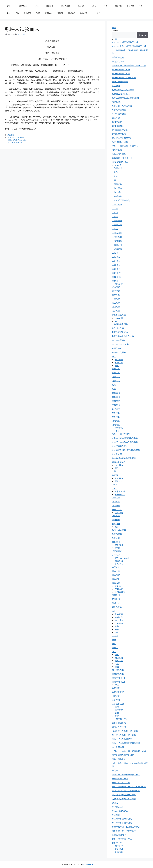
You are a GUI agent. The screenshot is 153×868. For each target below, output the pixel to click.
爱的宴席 (119, 614)
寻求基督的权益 (119, 134)
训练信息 (116, 307)
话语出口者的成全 (120, 162)
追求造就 (119, 710)
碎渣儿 (115, 803)
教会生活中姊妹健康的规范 (124, 458)
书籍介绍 (119, 561)
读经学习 (116, 700)
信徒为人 (116, 377)
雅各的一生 (117, 843)
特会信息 (116, 303)
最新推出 (119, 564)
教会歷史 (117, 188)
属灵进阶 (116, 506)
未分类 (118, 586)
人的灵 (115, 635)
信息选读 (117, 168)
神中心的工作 (118, 807)
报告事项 (119, 428)
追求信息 (116, 311)
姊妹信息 (116, 287)
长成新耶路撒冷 (119, 835)
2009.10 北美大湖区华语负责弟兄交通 (129, 46)
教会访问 (119, 545)
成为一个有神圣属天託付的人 (125, 146)
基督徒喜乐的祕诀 (120, 332)
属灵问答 (117, 184)
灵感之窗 (117, 249)
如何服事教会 (118, 126)
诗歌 (17, 13)
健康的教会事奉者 (120, 82)
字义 (115, 180)
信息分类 (84, 6)
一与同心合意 (118, 57)
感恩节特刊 (120, 491)
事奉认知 (116, 369)
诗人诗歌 (117, 233)
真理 (115, 212)
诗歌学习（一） (119, 678)
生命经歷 (116, 401)
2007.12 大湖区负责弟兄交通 (125, 42)
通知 (117, 713)
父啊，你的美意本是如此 (17, 140)
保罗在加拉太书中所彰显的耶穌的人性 (129, 65)
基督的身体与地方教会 (122, 106)
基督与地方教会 (119, 110)
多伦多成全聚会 (119, 114)
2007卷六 (116, 273)
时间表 (118, 548)
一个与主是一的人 (120, 719)
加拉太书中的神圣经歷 (122, 739)
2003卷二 (116, 257)
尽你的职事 (117, 150)
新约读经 (116, 688)
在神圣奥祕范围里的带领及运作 (126, 98)
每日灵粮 (116, 520)
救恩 (114, 640)
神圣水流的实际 (119, 154)
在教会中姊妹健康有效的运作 (125, 438)
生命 (115, 208)
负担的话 (117, 245)
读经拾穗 (117, 241)
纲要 (117, 655)
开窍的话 (116, 599)
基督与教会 (117, 534)
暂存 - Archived (122, 558)
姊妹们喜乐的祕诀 (120, 446)
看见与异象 (117, 607)
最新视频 (116, 579)
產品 (117, 626)
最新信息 (116, 575)
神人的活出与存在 (120, 811)
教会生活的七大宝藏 (121, 783)
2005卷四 (116, 265)
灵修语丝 (116, 524)
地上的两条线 (118, 747)
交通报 (98, 13)
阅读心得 (119, 846)
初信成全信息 (118, 328)
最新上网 (116, 571)
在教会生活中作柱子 (121, 94)
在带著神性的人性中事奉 (123, 90)
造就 (38, 13)
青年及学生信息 (119, 315)
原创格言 (116, 516)
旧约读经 (116, 696)
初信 (115, 172)
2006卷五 (116, 269)
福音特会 (48, 13)
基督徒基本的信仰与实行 (123, 336)
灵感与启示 (25, 6)
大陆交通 (116, 118)
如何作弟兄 (117, 122)
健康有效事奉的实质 (121, 74)
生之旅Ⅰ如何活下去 (120, 344)
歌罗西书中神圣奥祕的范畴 (124, 795)
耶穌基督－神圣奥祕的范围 (124, 831)
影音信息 (130, 6)
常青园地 (119, 478)
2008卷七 (116, 277)
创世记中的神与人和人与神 (124, 735)
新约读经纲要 (118, 692)
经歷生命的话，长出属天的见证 (126, 827)
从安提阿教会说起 (120, 142)
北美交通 (116, 86)
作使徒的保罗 (118, 61)
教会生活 (116, 393)
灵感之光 (116, 603)
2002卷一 (116, 253)
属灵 (117, 468)
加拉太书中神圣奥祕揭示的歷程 (126, 743)
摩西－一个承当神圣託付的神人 (126, 774)
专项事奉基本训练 (120, 130)
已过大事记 (117, 551)
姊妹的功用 (117, 454)
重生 (114, 356)
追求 (117, 707)
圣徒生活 (117, 225)
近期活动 (116, 555)
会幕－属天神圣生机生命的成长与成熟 (129, 787)
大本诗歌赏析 (118, 670)
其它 (114, 389)
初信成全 (119, 360)
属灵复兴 (116, 501)
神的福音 (116, 815)
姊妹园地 (119, 465)
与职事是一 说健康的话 (122, 158)
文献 (114, 471)
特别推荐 (119, 617)
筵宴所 (115, 475)
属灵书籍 (119, 6)
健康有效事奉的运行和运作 (124, 78)
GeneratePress (88, 864)
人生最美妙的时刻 (120, 324)
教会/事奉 (28, 13)
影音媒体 (119, 481)
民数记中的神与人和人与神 (124, 799)
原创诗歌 (119, 362)
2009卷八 (116, 281)
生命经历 (116, 405)
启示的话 (116, 595)
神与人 (115, 648)
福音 (12, 6)
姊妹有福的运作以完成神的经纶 (126, 450)
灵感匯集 (119, 852)
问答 (108, 6)
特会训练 (119, 620)
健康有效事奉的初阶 (121, 69)
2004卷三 (116, 261)
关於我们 (119, 849)
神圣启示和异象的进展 (122, 823)
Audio (115, 484)
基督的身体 (117, 538)
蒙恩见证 (72, 13)
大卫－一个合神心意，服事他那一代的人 (130, 751)
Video (115, 488)
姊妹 (9, 13)
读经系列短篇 (118, 704)
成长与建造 (68, 6)
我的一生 (116, 770)
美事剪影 (117, 221)
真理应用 (116, 409)
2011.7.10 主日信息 (15, 142)
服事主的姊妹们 (119, 462)
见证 (115, 229)
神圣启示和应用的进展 (122, 819)
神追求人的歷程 (119, 352)
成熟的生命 (117, 510)
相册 (117, 629)
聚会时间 (119, 658)
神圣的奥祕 (117, 348)
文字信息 (116, 299)
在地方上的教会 (119, 530)
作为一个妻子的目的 (121, 434)
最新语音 (116, 583)
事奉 (117, 39)
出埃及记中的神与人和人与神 (125, 731)
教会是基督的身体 (120, 778)
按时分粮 (52, 6)
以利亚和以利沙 (119, 723)
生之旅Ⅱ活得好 (118, 340)
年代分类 (116, 295)
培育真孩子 (117, 102)
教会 (97, 6)
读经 (39, 6)
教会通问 (117, 192)
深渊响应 (117, 204)
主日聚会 (60, 13)
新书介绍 (116, 567)
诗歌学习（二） (119, 682)
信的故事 (86, 13)
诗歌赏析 (117, 237)
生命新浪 (119, 623)
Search (115, 31)
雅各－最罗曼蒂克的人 (122, 839)
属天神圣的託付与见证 (122, 138)
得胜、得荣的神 (119, 759)
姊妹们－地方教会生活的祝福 (125, 442)
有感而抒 (117, 196)
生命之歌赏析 (118, 674)
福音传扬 (116, 413)
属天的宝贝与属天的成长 (123, 755)
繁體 (114, 28)
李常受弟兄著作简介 (122, 200)
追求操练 (116, 421)
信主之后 (116, 497)
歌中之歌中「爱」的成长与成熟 (126, 791)
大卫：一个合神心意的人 (17, 137)
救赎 (114, 644)
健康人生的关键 (119, 727)
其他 (114, 385)
